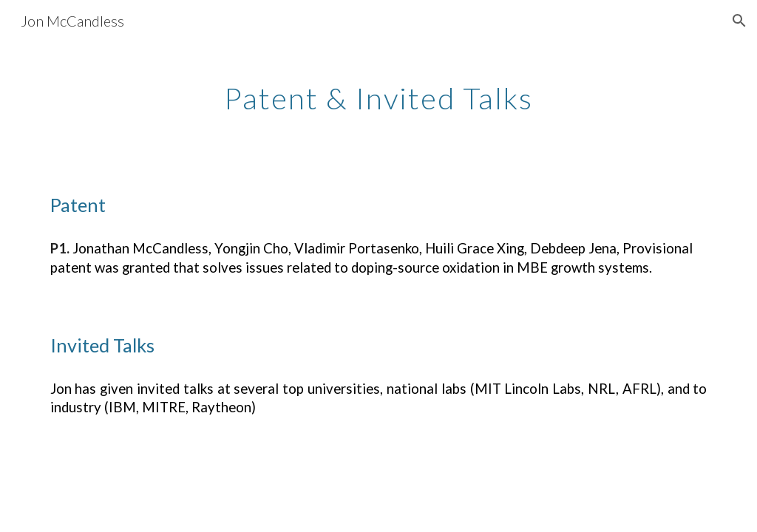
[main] (378, 92)
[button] (739, 21)
